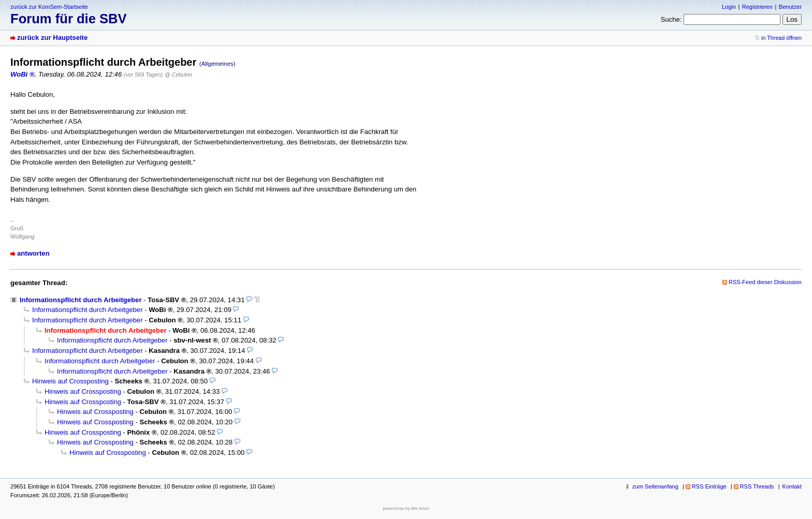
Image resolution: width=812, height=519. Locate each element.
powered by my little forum (406, 508)
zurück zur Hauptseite (52, 38)
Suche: (671, 19)
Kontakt (792, 486)
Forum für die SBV (69, 19)
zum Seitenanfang (655, 486)
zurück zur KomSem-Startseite (49, 7)
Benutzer (790, 7)
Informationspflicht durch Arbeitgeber (81, 300)
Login (729, 7)
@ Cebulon (178, 75)
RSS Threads (757, 486)
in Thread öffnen (781, 38)
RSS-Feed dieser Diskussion (765, 282)
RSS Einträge (709, 486)
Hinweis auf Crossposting (70, 381)
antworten (33, 253)
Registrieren (757, 7)
